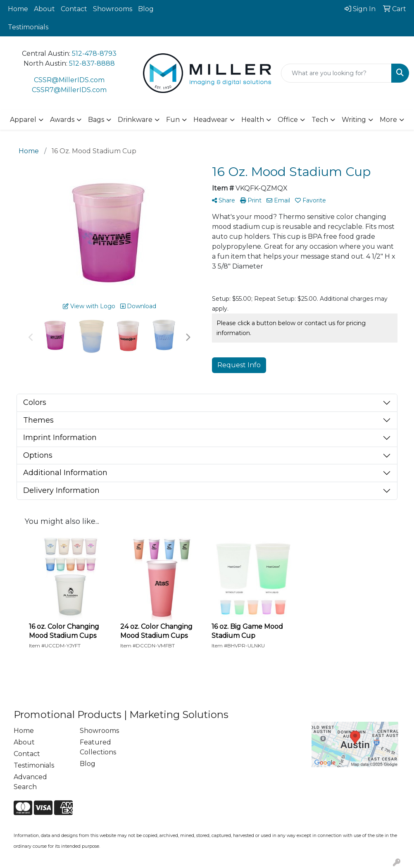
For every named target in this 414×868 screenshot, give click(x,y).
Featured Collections (98, 747)
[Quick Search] (336, 73)
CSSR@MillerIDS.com (69, 80)
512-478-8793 (94, 54)
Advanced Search (30, 782)
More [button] (388, 120)
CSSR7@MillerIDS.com (69, 90)
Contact (74, 9)
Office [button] (288, 120)
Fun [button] (173, 120)
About (44, 9)
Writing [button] (354, 120)
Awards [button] (62, 120)
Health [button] (253, 120)
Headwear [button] (211, 120)
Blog (146, 9)
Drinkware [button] (135, 120)
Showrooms (113, 9)
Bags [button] (96, 120)
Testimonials (28, 27)
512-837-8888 (92, 63)
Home (18, 9)
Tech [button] (320, 120)
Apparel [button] (23, 120)
